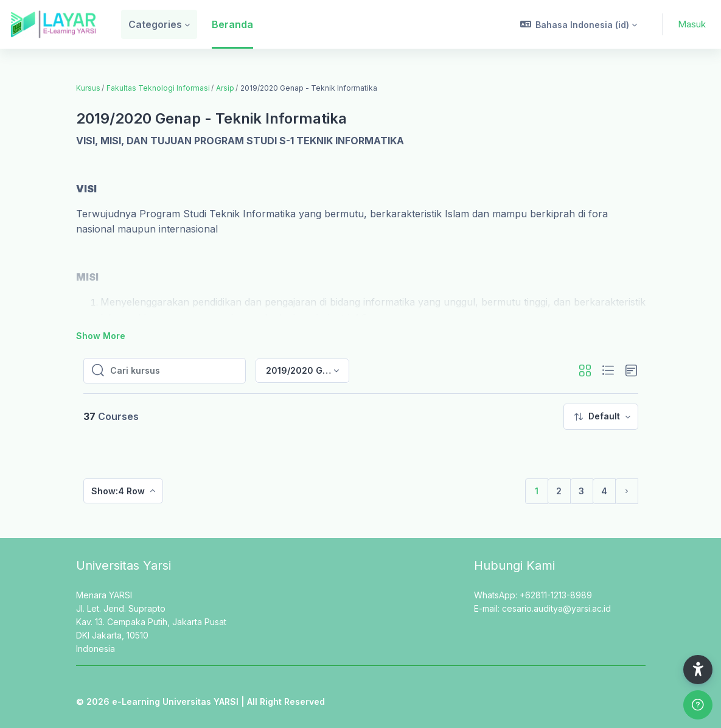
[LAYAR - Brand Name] (53, 24)
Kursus (88, 88)
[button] (579, 24)
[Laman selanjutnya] (627, 491)
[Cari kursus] (174, 371)
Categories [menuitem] (155, 24)
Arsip (225, 88)
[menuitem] (601, 417)
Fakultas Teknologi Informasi (158, 88)
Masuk (692, 24)
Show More (101, 336)
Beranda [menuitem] (232, 24)
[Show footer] (698, 705)
